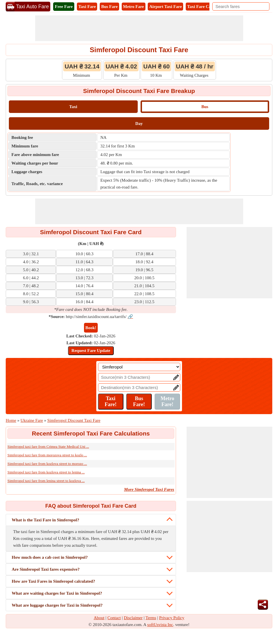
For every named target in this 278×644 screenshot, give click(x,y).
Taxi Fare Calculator (206, 7)
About (99, 618)
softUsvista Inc (160, 625)
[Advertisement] (139, 28)
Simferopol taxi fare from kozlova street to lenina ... (46, 472)
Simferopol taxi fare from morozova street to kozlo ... (47, 455)
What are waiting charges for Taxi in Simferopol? (57, 593)
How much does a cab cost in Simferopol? (50, 557)
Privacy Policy (172, 618)
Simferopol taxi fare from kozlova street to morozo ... (47, 464)
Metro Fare (134, 7)
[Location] (139, 367)
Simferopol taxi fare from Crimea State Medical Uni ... (48, 446)
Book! (91, 328)
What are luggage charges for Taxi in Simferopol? (57, 605)
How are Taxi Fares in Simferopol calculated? (53, 581)
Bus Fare (109, 7)
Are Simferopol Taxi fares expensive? (46, 569)
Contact (114, 618)
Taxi (73, 107)
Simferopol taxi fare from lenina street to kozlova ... (46, 481)
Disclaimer (133, 618)
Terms (151, 618)
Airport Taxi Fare (165, 7)
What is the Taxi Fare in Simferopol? (45, 520)
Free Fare (64, 7)
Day (139, 123)
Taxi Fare (87, 7)
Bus (205, 107)
